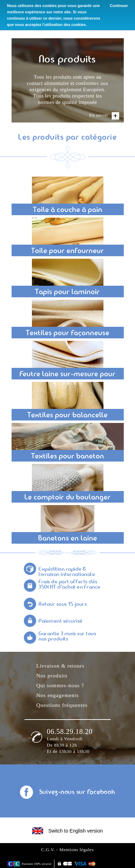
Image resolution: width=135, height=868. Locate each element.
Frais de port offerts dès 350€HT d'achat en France (70, 585)
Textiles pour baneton (68, 457)
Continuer (119, 6)
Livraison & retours (60, 666)
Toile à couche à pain (68, 210)
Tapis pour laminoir (67, 292)
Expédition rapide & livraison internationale (67, 572)
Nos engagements (58, 695)
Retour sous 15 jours (63, 605)
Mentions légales (76, 850)
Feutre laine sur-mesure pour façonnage (68, 375)
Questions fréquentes (62, 705)
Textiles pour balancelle (67, 416)
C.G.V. (48, 850)
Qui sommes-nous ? (60, 685)
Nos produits (52, 676)
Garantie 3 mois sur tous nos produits (67, 637)
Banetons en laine (68, 539)
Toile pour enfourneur (68, 251)
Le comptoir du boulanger (68, 498)
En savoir (99, 115)
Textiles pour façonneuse (68, 333)
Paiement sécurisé (61, 621)
